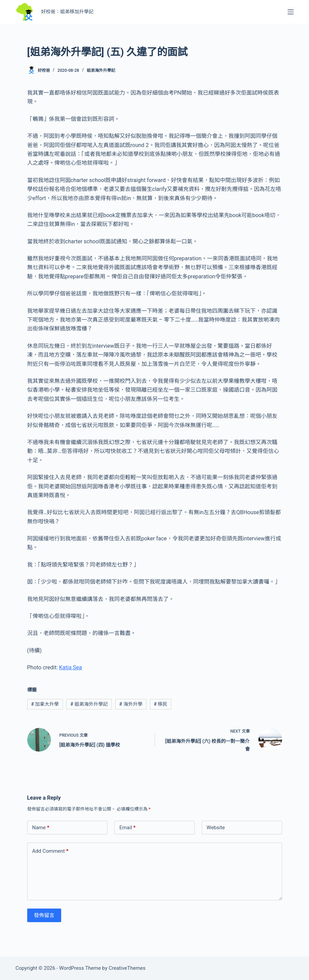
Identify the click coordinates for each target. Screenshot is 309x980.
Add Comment (50, 851)
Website (216, 828)
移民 (161, 704)
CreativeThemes (127, 968)
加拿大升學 (45, 704)
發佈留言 (44, 915)
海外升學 (131, 704)
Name (41, 828)
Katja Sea (71, 667)
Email (127, 828)
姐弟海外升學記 (101, 70)
